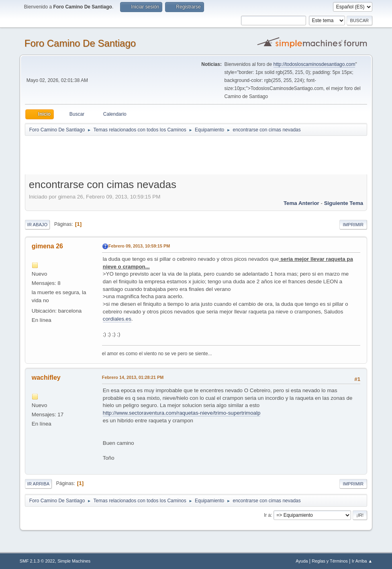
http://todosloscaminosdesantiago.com (314, 64)
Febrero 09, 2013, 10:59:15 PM (139, 246)
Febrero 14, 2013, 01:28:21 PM (133, 377)
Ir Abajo (37, 225)
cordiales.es (117, 319)
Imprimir (353, 225)
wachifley (46, 378)
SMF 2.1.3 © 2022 (37, 561)
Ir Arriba (38, 484)
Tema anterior (301, 203)
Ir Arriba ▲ (362, 561)
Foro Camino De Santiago (80, 43)
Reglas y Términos (330, 561)
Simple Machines (74, 561)
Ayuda (302, 561)
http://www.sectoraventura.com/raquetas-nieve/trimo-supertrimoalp (182, 413)
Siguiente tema (344, 203)
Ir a (267, 515)
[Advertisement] (166, 155)
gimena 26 (47, 246)
